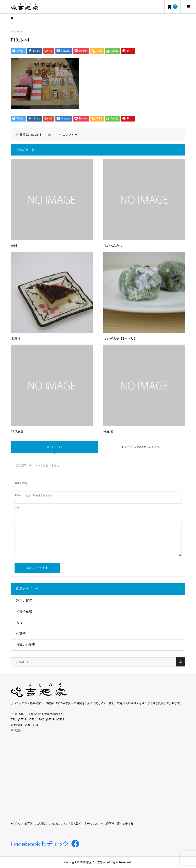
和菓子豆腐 (24, 611)
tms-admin (36, 135)
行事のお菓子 (26, 645)
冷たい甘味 (24, 600)
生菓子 (21, 634)
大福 (19, 622)
